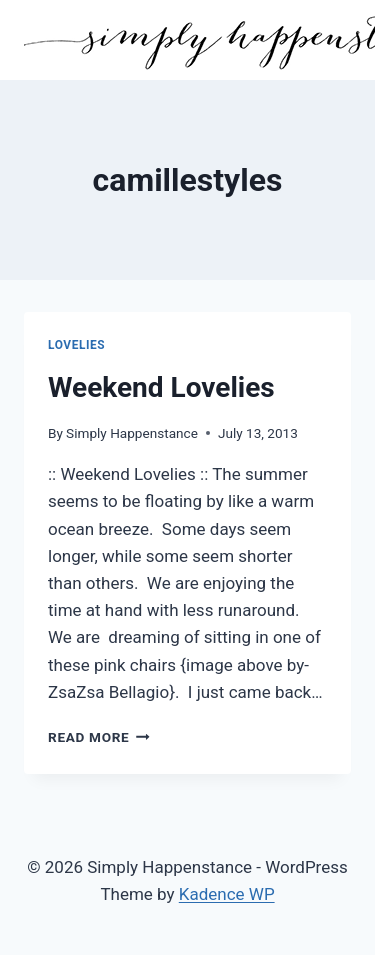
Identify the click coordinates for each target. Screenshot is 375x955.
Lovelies (76, 345)
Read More (99, 737)
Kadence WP (227, 894)
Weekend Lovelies (161, 387)
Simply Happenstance (132, 433)
